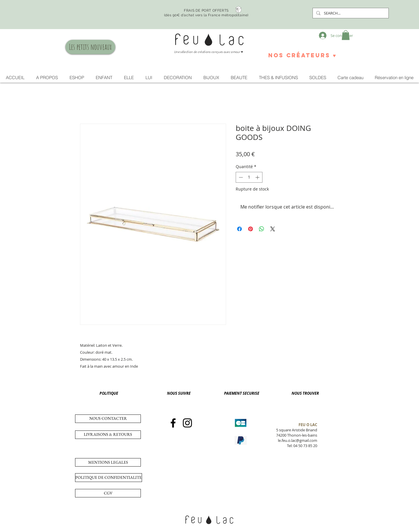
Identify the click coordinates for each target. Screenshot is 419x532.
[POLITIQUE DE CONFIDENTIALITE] (109, 478)
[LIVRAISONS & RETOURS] (108, 435)
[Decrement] (240, 177)
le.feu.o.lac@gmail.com (298, 440)
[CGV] (108, 493)
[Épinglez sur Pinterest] (251, 229)
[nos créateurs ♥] (302, 55)
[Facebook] (173, 423)
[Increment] (258, 177)
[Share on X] (273, 229)
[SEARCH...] (350, 13)
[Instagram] (187, 423)
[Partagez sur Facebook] (239, 229)
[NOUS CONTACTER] (108, 419)
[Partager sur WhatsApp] (262, 229)
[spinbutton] (249, 177)
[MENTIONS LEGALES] (108, 462)
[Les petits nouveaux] (90, 47)
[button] (346, 35)
